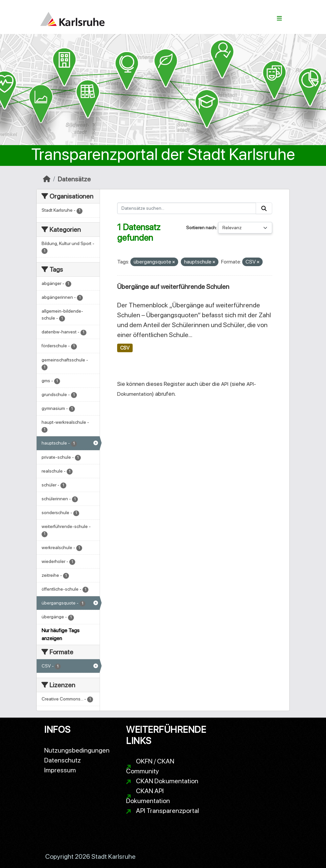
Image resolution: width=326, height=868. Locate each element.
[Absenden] (264, 208)
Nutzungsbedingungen (77, 750)
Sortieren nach (201, 228)
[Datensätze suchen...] (187, 208)
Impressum (60, 770)
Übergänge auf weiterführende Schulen (173, 287)
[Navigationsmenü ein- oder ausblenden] (279, 18)
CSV (125, 348)
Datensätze (74, 179)
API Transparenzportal (167, 811)
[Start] (47, 179)
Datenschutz (63, 760)
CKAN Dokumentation (167, 781)
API (225, 384)
